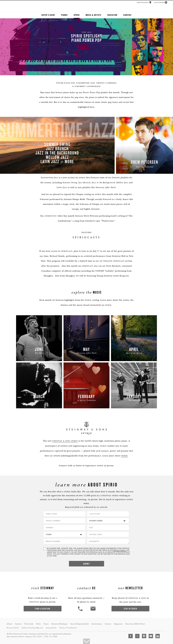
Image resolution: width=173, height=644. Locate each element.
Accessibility (51, 628)
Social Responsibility (80, 624)
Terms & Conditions (68, 628)
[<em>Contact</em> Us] (93, 611)
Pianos (64, 15)
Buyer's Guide (48, 15)
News (38, 624)
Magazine (118, 624)
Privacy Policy (13, 628)
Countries (159, 2)
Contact (18, 624)
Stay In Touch (130, 609)
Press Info (29, 624)
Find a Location (43, 609)
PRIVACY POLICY (120, 550)
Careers (127, 15)
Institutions (97, 624)
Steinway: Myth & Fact (135, 624)
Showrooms (143, 2)
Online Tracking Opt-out (32, 628)
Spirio (77, 15)
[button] (150, 2)
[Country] (108, 521)
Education (112, 15)
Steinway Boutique (59, 624)
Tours (46, 624)
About (9, 624)
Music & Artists (93, 15)
